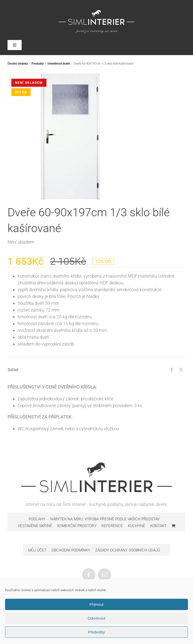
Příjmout (96, 604)
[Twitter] (181, 370)
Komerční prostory (77, 526)
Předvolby (97, 632)
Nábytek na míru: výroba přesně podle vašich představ (105, 519)
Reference (112, 526)
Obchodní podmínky (71, 550)
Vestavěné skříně (35, 526)
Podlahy (37, 519)
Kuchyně (137, 526)
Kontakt (158, 526)
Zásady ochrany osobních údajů (128, 550)
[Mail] (105, 575)
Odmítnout (96, 618)
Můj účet (37, 550)
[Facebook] (172, 370)
